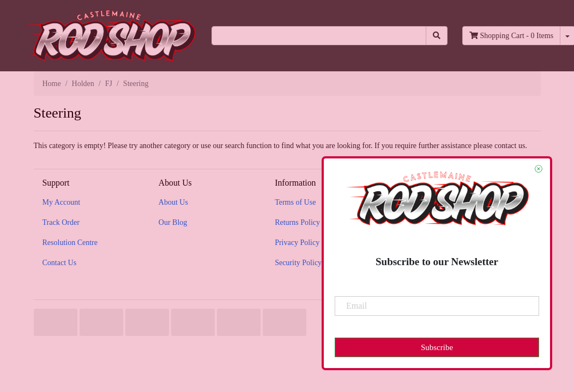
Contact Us (60, 263)
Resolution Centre (70, 243)
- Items (511, 36)
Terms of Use (295, 202)
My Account (62, 202)
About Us (173, 202)
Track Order (61, 222)
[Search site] (437, 36)
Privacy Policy (297, 243)
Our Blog (173, 222)
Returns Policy (297, 222)
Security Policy (298, 263)
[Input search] (319, 36)
